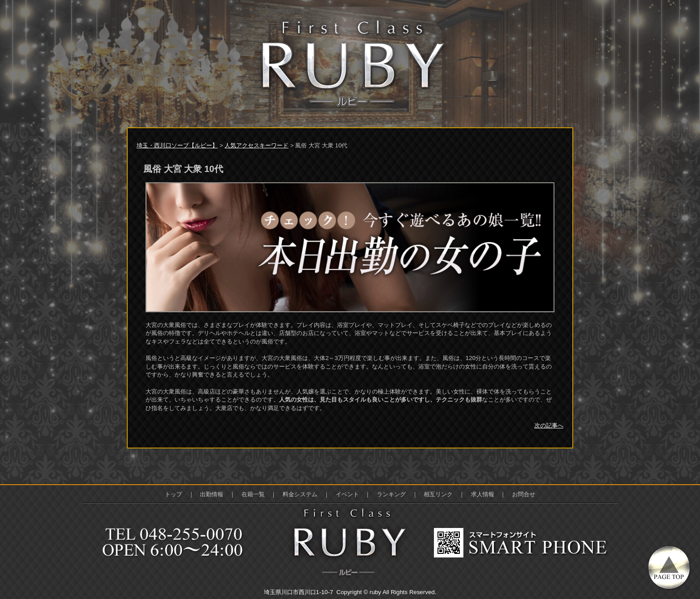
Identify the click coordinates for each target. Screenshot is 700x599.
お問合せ (524, 494)
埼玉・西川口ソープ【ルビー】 (177, 145)
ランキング (391, 494)
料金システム (300, 494)
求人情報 (483, 494)
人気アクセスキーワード (256, 145)
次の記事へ (549, 425)
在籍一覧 (253, 494)
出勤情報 (212, 494)
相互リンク (438, 494)
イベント (347, 494)
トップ (173, 494)
